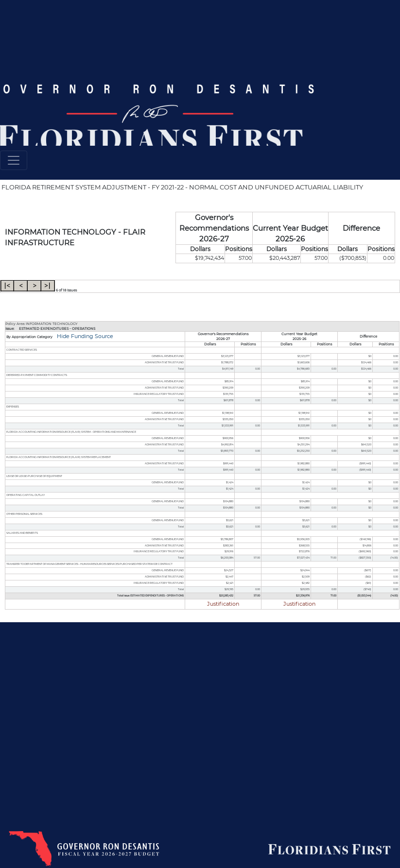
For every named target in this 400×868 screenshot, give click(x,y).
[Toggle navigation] (14, 160)
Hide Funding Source (84, 336)
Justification (223, 604)
